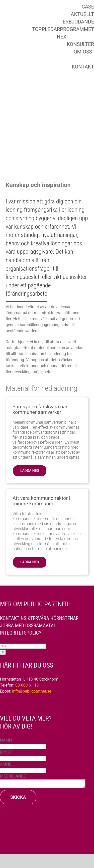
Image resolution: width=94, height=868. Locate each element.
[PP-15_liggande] (39, 31)
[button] (30, 471)
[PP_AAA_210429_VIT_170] (47, 818)
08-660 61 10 (27, 685)
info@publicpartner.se (32, 691)
